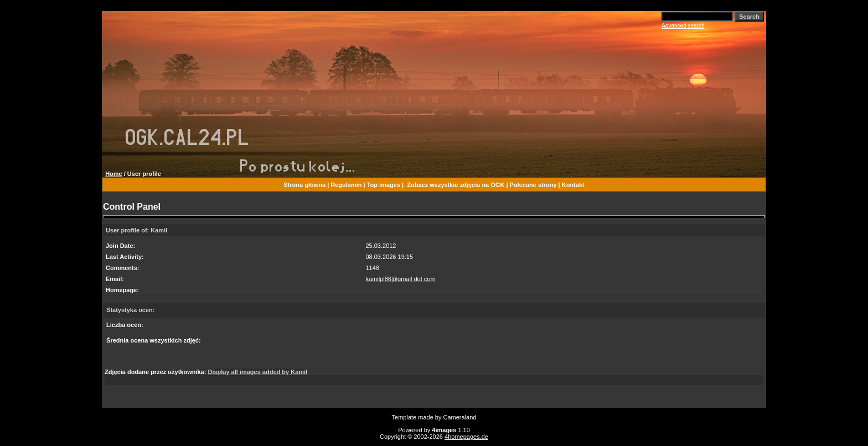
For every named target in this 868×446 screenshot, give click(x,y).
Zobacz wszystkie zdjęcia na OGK (456, 185)
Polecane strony (533, 185)
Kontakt (573, 185)
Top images (384, 185)
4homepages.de (466, 437)
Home (114, 174)
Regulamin (346, 185)
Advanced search (683, 26)
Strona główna (304, 185)
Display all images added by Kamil (257, 372)
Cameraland (460, 417)
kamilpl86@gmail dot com (400, 279)
